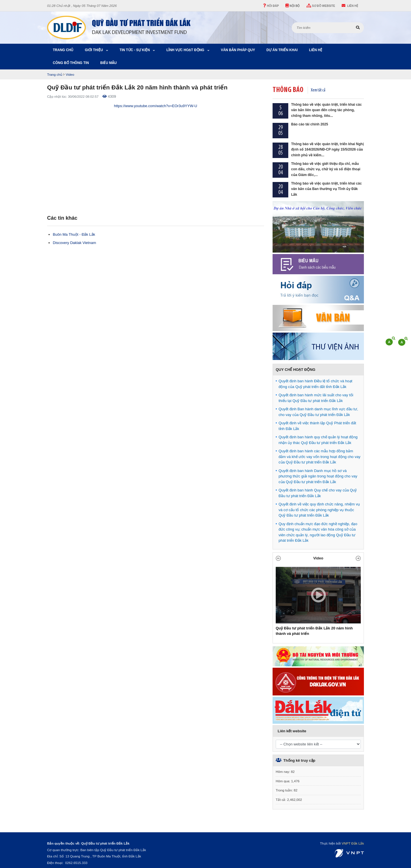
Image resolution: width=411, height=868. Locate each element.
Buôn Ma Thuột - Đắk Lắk (74, 234)
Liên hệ (316, 50)
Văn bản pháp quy (238, 50)
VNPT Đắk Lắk (353, 843)
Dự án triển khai (282, 50)
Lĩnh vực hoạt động (185, 50)
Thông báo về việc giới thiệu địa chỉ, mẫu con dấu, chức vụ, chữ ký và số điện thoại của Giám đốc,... (326, 169)
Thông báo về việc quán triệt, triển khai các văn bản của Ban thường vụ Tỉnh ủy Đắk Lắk (326, 189)
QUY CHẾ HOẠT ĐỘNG (296, 370)
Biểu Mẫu (108, 63)
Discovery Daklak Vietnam (74, 243)
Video (70, 74)
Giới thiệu (94, 50)
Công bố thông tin (71, 63)
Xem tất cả (318, 90)
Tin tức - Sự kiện (135, 50)
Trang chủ (63, 50)
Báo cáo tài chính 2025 (310, 124)
